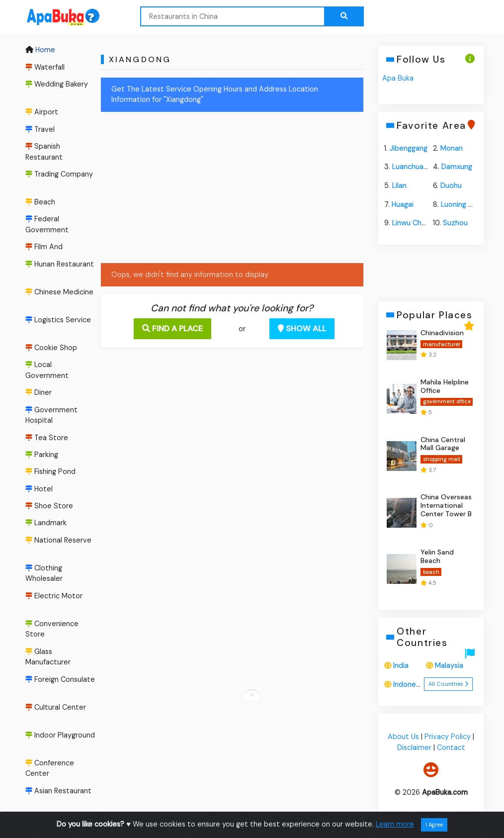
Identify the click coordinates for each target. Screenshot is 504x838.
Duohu (451, 186)
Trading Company (59, 174)
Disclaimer (414, 747)
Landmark (46, 523)
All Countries (448, 684)
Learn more (395, 824)
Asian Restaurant (58, 791)
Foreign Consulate (60, 679)
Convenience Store (52, 629)
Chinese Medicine (59, 292)
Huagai (403, 204)
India (401, 665)
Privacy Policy (448, 737)
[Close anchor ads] (252, 695)
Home (40, 50)
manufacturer (441, 344)
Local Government (47, 370)
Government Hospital (51, 415)
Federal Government (47, 224)
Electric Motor (54, 596)
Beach (40, 202)
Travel (40, 129)
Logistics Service (58, 320)
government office (446, 402)
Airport (42, 112)
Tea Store (47, 438)
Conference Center (50, 768)
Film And (44, 247)
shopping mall (441, 459)
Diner (39, 392)
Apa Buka (398, 78)
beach (431, 572)
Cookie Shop (51, 348)
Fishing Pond (50, 471)
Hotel (39, 489)
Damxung (457, 167)
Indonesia (409, 684)
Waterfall (45, 67)
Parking (42, 455)
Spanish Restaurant (44, 152)
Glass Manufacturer (48, 657)
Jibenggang (409, 148)
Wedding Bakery (57, 84)
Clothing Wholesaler (44, 573)
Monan (452, 148)
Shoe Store (49, 506)
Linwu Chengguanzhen (429, 223)
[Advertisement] (212, 189)
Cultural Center (56, 707)
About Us (403, 737)
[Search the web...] (344, 16)
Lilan (399, 186)
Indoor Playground (60, 735)
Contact (451, 747)
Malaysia (449, 665)
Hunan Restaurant (60, 264)
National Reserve (58, 540)
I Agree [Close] (434, 825)
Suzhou (455, 223)
